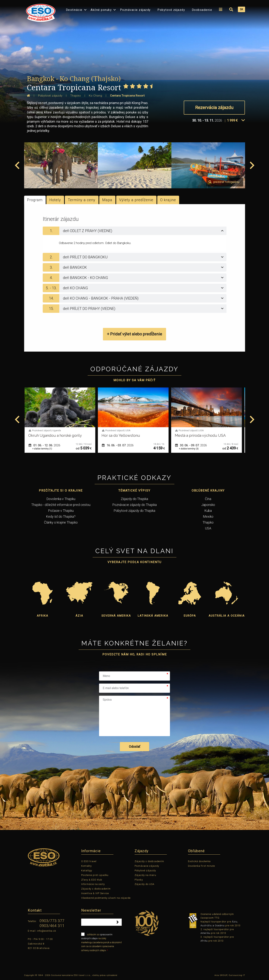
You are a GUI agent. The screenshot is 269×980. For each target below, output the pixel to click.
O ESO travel (89, 861)
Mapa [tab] (107, 200)
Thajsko (208, 522)
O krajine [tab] (168, 200)
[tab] (135, 231)
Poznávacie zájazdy (135, 10)
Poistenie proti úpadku (95, 875)
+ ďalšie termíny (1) (44, 449)
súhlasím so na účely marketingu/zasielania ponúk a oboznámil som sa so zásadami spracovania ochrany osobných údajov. (101, 942)
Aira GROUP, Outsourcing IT (230, 975)
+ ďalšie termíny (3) (190, 449)
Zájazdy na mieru (145, 875)
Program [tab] (35, 200)
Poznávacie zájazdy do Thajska (134, 505)
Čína (208, 499)
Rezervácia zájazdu (214, 108)
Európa (190, 616)
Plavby (139, 880)
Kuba (208, 511)
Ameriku (205, 933)
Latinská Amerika (153, 616)
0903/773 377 (52, 921)
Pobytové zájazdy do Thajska (134, 511)
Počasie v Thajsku (61, 511)
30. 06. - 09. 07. (192, 445)
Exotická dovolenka (199, 861)
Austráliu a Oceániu (213, 925)
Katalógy (87, 870)
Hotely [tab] (55, 200)
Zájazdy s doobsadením (96, 889)
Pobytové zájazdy (171, 10)
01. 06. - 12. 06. (46, 445)
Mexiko (208, 516)
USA (208, 528)
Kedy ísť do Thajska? (61, 516)
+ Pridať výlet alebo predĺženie (134, 334)
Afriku (204, 941)
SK (241, 9)
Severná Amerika (116, 616)
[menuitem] (40, 12)
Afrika (43, 616)
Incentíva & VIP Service (95, 893)
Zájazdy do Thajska (134, 499)
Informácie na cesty (93, 884)
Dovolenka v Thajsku (61, 499)
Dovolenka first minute (201, 866)
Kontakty (86, 866)
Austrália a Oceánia (227, 616)
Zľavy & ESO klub (92, 880)
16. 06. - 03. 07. (119, 445)
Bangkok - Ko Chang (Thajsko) (74, 79)
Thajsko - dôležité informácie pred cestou (61, 505)
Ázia (79, 616)
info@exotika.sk (46, 931)
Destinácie (74, 10)
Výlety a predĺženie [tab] (136, 200)
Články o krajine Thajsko (61, 522)
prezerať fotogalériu (224, 182)
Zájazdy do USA (144, 884)
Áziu (235, 922)
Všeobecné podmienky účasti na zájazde (106, 898)
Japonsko (208, 505)
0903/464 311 (52, 926)
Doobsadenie (202, 10)
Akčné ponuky (101, 10)
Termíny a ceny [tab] (82, 200)
